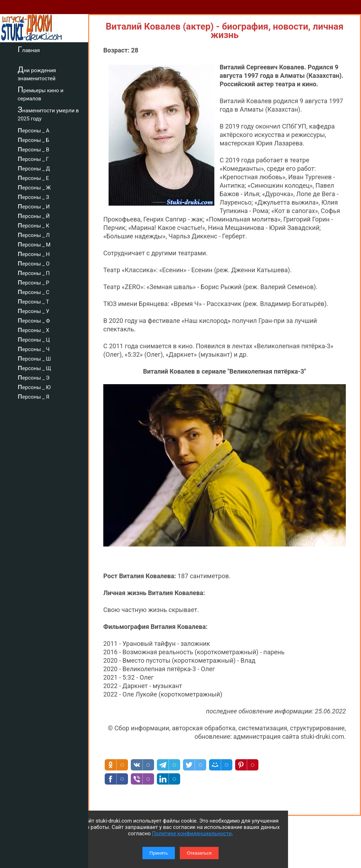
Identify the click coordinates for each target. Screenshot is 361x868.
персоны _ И (34, 206)
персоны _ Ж (34, 187)
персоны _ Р (33, 282)
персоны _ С (33, 291)
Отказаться (199, 853)
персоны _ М (34, 244)
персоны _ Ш (34, 358)
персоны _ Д (34, 168)
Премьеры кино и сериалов (41, 93)
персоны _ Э (33, 377)
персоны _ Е (33, 177)
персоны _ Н (34, 253)
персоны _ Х (33, 329)
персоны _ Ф (34, 320)
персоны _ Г (33, 158)
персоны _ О (34, 263)
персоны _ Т (33, 301)
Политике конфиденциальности (192, 833)
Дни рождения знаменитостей (37, 73)
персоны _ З (33, 196)
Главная (29, 49)
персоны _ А (33, 130)
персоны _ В (33, 149)
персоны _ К (33, 225)
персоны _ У (33, 310)
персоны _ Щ (34, 367)
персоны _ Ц (34, 339)
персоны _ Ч (34, 348)
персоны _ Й (34, 215)
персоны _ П (34, 272)
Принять (159, 853)
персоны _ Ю (34, 386)
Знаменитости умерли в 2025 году (48, 114)
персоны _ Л (34, 234)
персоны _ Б (33, 139)
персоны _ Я (33, 396)
